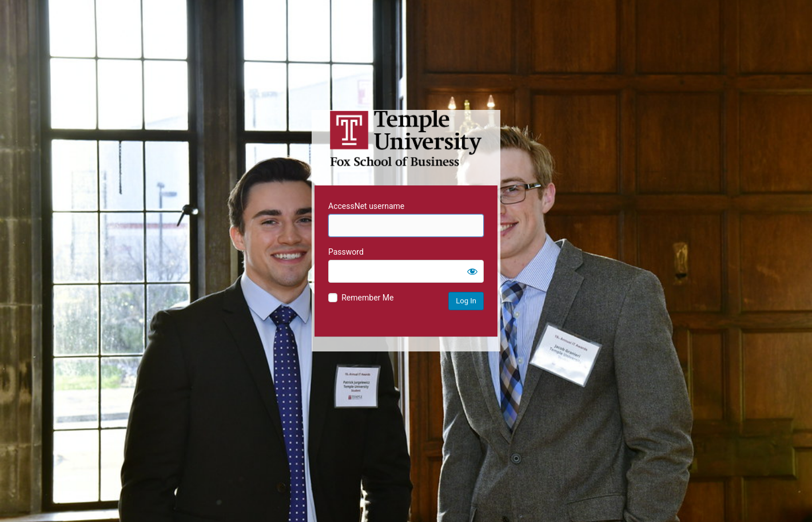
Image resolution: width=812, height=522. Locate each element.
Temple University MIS (406, 139)
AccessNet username (366, 206)
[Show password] (472, 271)
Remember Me (367, 298)
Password (346, 252)
